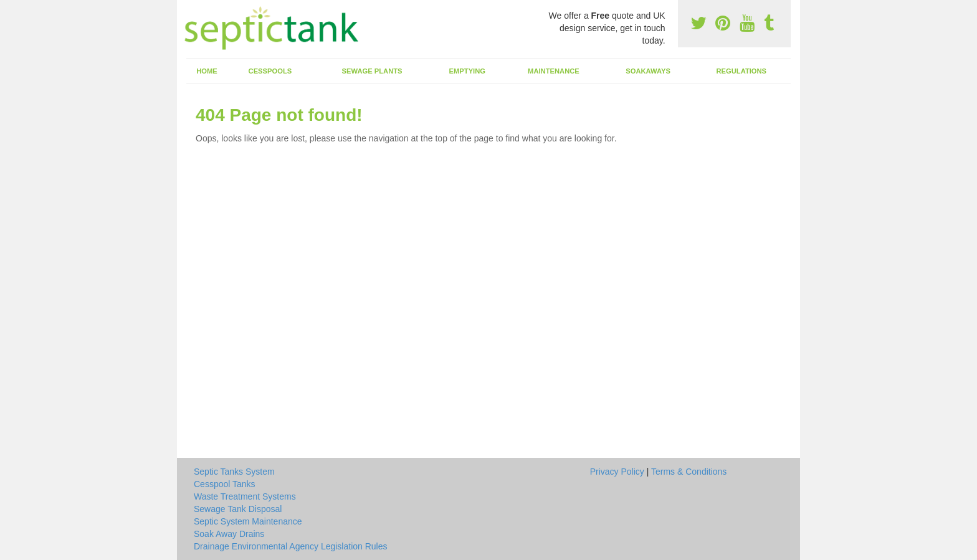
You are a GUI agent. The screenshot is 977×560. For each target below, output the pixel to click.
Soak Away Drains (229, 534)
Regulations (741, 71)
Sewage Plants (372, 71)
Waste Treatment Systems (245, 496)
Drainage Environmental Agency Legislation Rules (291, 546)
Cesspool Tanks (225, 484)
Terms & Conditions (689, 472)
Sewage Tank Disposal (238, 509)
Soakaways (648, 71)
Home (207, 71)
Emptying (467, 71)
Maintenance (554, 71)
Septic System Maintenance (248, 521)
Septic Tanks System (234, 472)
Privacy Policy (617, 472)
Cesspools (270, 71)
